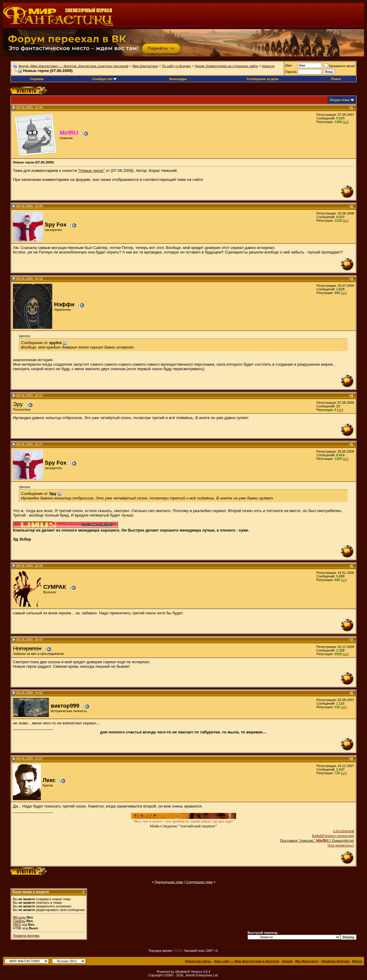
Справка (37, 79)
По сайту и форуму (176, 66)
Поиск (336, 79)
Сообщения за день (263, 79)
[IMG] (17, 925)
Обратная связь (198, 961)
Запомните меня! (340, 66)
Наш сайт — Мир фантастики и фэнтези (247, 961)
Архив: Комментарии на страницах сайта (226, 66)
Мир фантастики (145, 66)
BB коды (19, 917)
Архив (287, 961)
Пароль (291, 72)
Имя (288, 65)
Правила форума (26, 936)
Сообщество (104, 79)
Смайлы (19, 921)
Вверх (357, 961)
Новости (268, 66)
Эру (18, 404)
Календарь (178, 79)
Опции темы (340, 100)
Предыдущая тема (169, 882)
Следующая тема (199, 882)
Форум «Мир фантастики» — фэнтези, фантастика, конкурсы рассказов (74, 66)
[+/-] (346, 122)
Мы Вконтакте (307, 961)
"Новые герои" (91, 171)
